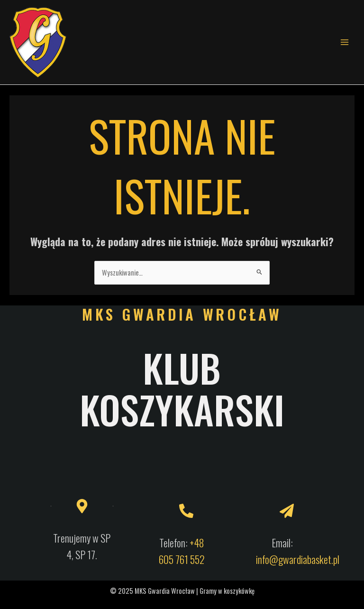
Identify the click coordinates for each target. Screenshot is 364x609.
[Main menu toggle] (345, 42)
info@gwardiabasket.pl (298, 559)
